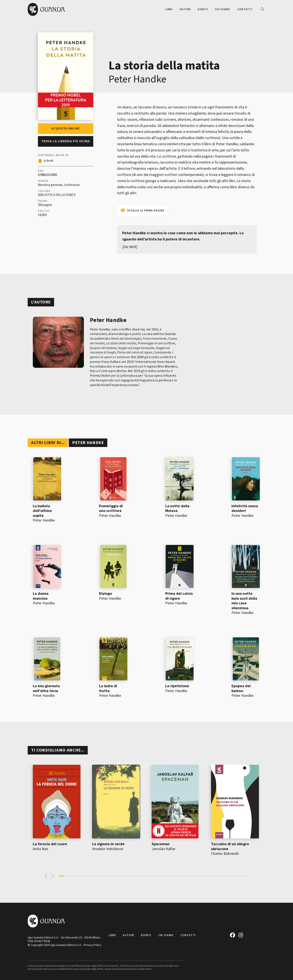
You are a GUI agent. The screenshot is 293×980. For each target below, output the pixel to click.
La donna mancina (41, 596)
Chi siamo (223, 9)
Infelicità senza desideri (245, 509)
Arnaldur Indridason (108, 849)
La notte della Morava (177, 509)
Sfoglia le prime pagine (146, 211)
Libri (169, 9)
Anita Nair (41, 849)
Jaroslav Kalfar (164, 849)
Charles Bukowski (225, 854)
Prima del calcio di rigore (179, 596)
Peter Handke (137, 79)
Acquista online (66, 129)
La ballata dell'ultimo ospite (42, 511)
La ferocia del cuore (50, 844)
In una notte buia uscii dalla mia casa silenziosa (244, 601)
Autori (185, 9)
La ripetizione (177, 686)
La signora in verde (108, 844)
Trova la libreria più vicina (66, 141)
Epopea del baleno (241, 688)
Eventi (203, 9)
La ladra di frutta (108, 688)
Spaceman (161, 844)
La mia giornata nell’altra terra (46, 688)
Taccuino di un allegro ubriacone (230, 846)
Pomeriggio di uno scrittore (111, 509)
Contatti (245, 9)
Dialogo (106, 594)
